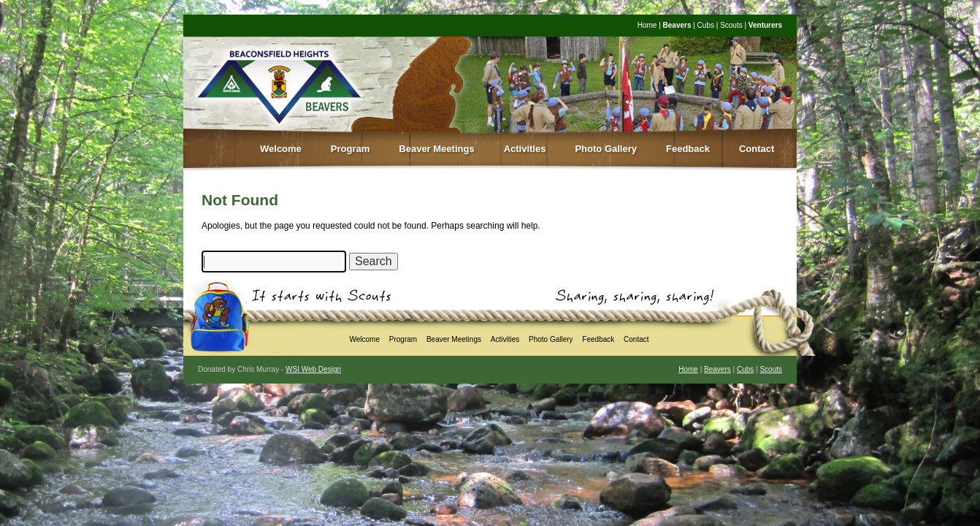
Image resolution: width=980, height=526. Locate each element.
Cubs (706, 25)
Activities (525, 149)
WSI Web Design (313, 369)
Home (647, 25)
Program (350, 149)
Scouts (731, 25)
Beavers (677, 25)
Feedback (688, 149)
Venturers (765, 25)
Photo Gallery (606, 149)
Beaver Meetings (436, 149)
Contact (757, 149)
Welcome (281, 149)
